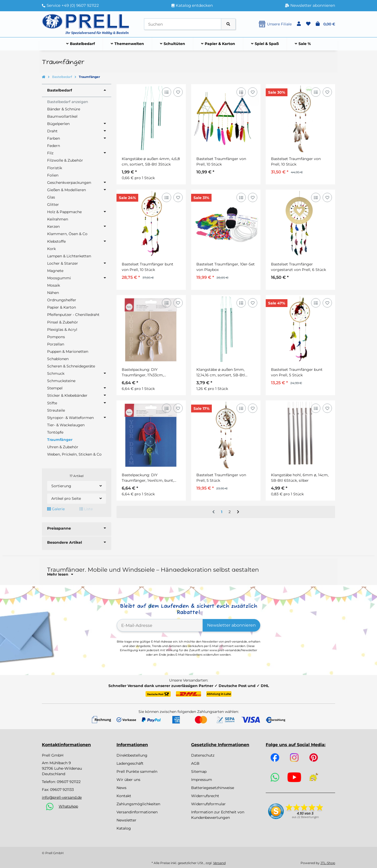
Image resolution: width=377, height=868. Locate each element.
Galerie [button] (56, 509)
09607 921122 (69, 782)
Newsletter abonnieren (231, 625)
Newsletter (126, 820)
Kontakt (124, 796)
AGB (195, 763)
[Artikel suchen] (228, 24)
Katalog (124, 828)
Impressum (202, 780)
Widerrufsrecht (205, 796)
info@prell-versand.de (62, 797)
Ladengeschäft (130, 763)
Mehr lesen (60, 574)
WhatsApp (68, 806)
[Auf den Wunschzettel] (178, 92)
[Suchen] (183, 24)
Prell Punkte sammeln (137, 771)
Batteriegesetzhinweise (213, 788)
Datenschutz (203, 755)
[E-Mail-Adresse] (160, 625)
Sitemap (199, 771)
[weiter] (238, 512)
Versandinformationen (137, 812)
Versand (219, 863)
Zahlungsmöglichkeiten (138, 804)
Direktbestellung (132, 755)
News (121, 788)
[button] (299, 24)
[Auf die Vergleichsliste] (166, 92)
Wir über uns (128, 780)
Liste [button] (86, 509)
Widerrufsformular (208, 804)
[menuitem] (81, 44)
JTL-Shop (328, 863)
